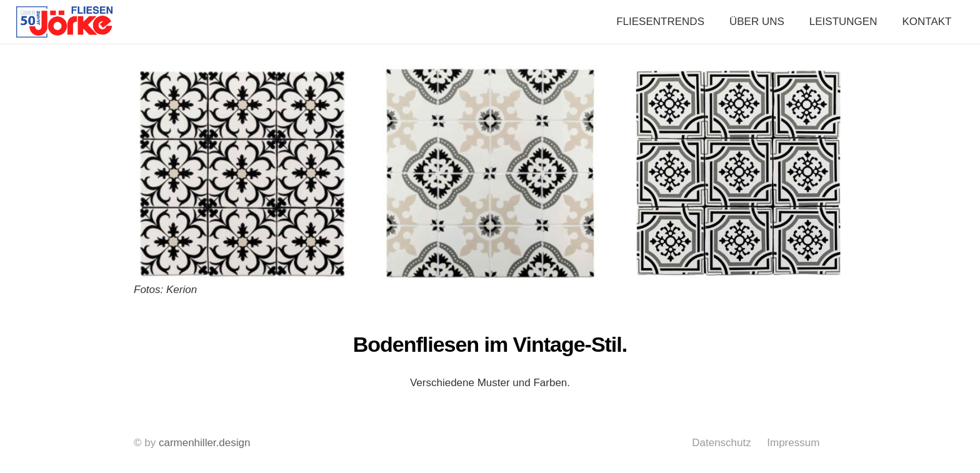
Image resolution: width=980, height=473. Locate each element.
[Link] (65, 22)
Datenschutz (722, 443)
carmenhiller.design (204, 443)
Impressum (793, 443)
